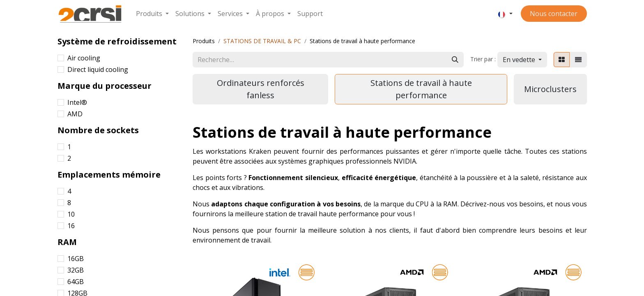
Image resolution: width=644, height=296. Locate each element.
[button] (522, 60)
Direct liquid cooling (98, 69)
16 (71, 226)
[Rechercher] (455, 60)
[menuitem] (152, 14)
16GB (76, 259)
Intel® (77, 102)
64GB (76, 282)
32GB (76, 270)
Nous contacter (554, 14)
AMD (75, 114)
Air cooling (84, 58)
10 (71, 214)
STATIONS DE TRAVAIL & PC (262, 41)
